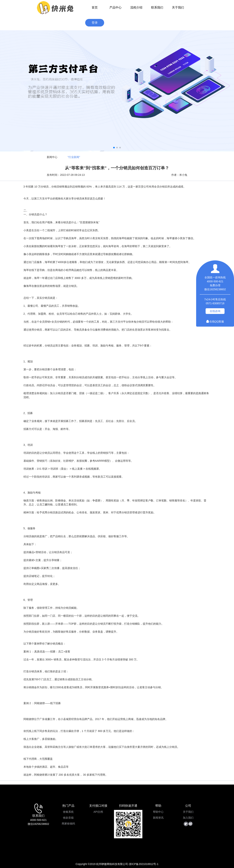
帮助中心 (158, 812)
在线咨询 (215, 311)
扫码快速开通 (128, 806)
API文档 (98, 812)
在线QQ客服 (215, 322)
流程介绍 (136, 7)
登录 (95, 23)
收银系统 (68, 812)
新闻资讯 (158, 818)
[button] (114, 148)
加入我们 (188, 818)
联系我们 (157, 7)
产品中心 (115, 7)
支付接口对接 (98, 806)
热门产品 (68, 806)
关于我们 (178, 7)
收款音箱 (68, 818)
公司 (188, 806)
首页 (95, 7)
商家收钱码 (68, 824)
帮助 (158, 806)
